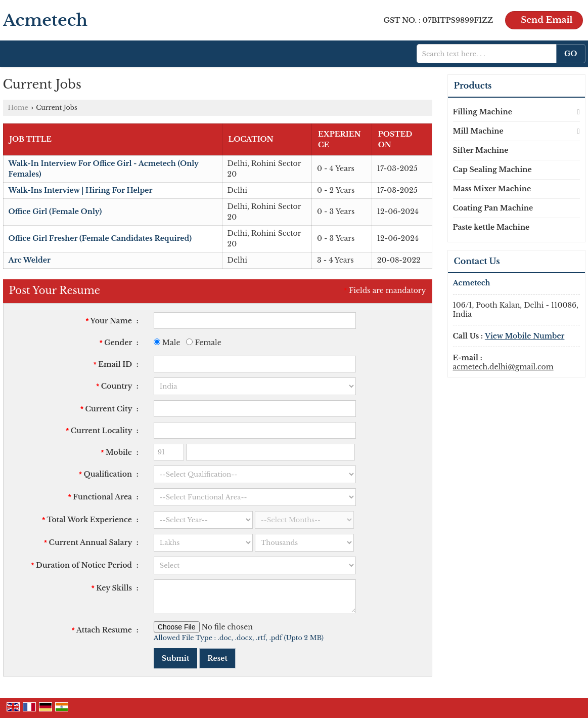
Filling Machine (483, 112)
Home (18, 108)
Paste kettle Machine (491, 227)
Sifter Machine (481, 150)
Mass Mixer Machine (492, 189)
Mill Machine (478, 131)
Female (203, 343)
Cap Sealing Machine (492, 170)
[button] (525, 336)
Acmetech (46, 20)
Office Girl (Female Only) (55, 212)
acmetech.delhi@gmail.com (503, 367)
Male (167, 343)
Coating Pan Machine (493, 208)
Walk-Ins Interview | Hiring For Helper (81, 190)
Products (473, 86)
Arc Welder (30, 260)
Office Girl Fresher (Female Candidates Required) (100, 238)
